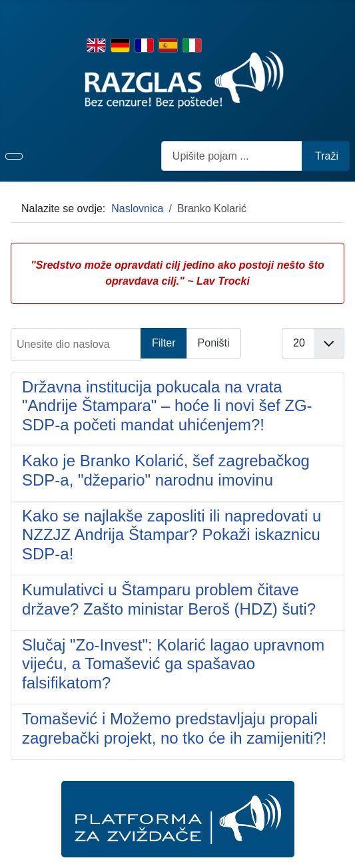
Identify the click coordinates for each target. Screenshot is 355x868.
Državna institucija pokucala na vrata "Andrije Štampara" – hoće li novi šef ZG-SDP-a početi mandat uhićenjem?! (167, 406)
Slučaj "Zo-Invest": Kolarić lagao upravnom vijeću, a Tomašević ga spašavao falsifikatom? (173, 664)
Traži (327, 156)
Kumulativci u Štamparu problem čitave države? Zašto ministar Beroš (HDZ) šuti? (169, 599)
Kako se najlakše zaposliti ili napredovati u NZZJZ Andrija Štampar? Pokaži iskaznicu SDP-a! (172, 535)
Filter (164, 343)
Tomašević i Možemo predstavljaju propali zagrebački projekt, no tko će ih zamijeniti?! (174, 728)
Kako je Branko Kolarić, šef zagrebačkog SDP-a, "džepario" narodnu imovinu (166, 470)
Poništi (214, 343)
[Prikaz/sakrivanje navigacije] (14, 156)
